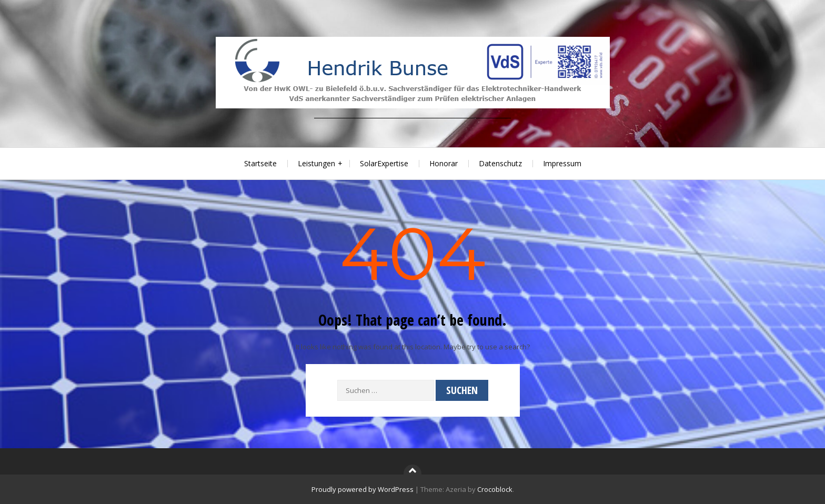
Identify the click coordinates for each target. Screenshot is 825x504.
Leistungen (316, 163)
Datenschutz (500, 163)
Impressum (562, 163)
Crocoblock (495, 489)
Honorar (444, 163)
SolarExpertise (384, 163)
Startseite (260, 163)
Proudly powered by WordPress (363, 489)
